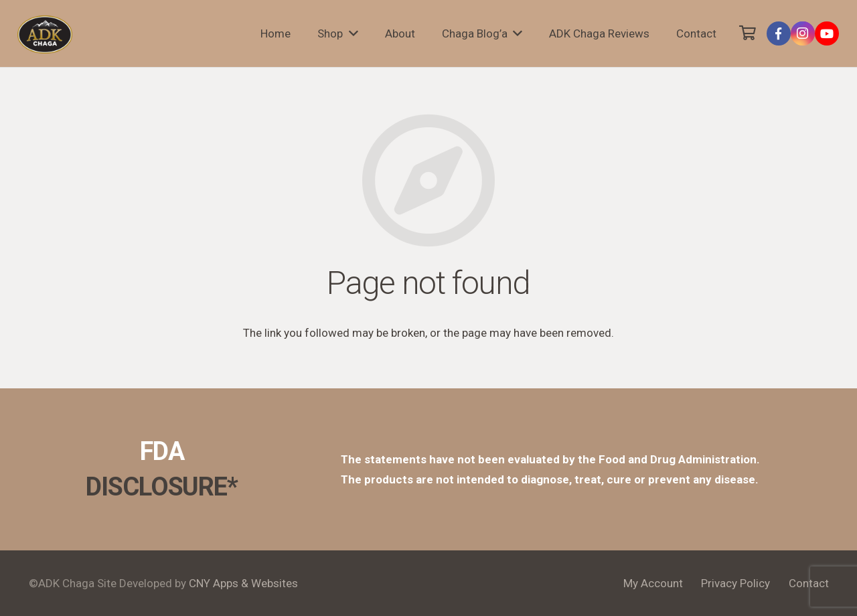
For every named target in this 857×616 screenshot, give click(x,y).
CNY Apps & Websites (243, 583)
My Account (653, 583)
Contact (809, 583)
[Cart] (747, 33)
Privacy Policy (735, 583)
